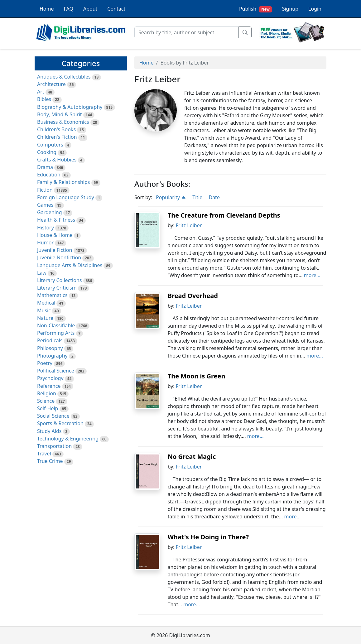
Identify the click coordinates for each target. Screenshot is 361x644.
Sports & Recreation (60, 423)
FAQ (69, 9)
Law (42, 273)
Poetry (45, 363)
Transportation (54, 446)
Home (47, 9)
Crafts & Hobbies (57, 160)
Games (45, 205)
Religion (47, 393)
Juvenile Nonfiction (59, 257)
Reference (49, 386)
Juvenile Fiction (55, 250)
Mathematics (52, 295)
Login (315, 9)
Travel (44, 454)
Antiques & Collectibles (64, 77)
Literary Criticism (57, 288)
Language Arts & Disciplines (70, 265)
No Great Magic (192, 457)
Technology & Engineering (68, 439)
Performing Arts (56, 333)
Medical (46, 303)
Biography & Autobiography (70, 107)
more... (312, 275)
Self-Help (48, 408)
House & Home (55, 235)
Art (41, 92)
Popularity (171, 197)
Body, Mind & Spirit (60, 114)
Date (214, 197)
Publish (256, 9)
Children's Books (56, 129)
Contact (116, 9)
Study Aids (49, 431)
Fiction (45, 190)
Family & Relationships (63, 182)
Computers (50, 145)
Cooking (47, 152)
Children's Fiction (57, 137)
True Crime (50, 461)
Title (197, 197)
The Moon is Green (197, 376)
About (90, 9)
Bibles (44, 99)
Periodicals (50, 340)
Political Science (56, 371)
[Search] (187, 32)
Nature (45, 318)
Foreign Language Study (66, 197)
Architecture (51, 84)
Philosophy (50, 348)
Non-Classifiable (56, 325)
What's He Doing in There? (208, 537)
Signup (290, 9)
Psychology (50, 378)
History (46, 228)
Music (44, 310)
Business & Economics (63, 122)
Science (46, 401)
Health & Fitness (56, 220)
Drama (45, 167)
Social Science (53, 416)
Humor (45, 243)
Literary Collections (59, 280)
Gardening (50, 212)
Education (49, 175)
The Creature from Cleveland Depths (224, 215)
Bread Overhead (193, 296)
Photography (52, 356)
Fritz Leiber (189, 225)
